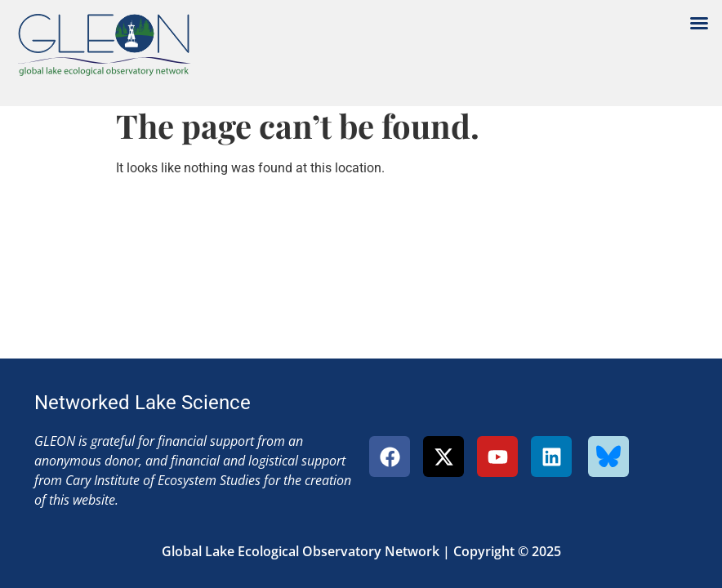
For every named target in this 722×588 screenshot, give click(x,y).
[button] (699, 23)
